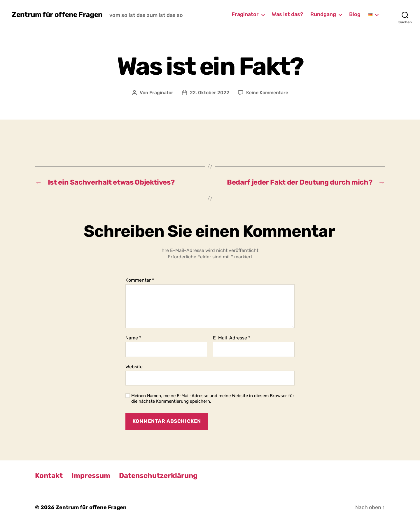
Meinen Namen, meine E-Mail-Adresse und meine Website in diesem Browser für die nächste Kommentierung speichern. (213, 398)
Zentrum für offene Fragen (57, 15)
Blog (355, 14)
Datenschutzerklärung (158, 476)
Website (134, 367)
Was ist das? (287, 14)
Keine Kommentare (267, 93)
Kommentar (140, 280)
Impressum (91, 476)
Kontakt (49, 476)
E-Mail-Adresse (232, 338)
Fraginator (245, 14)
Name (133, 338)
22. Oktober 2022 (210, 93)
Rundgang (323, 14)
